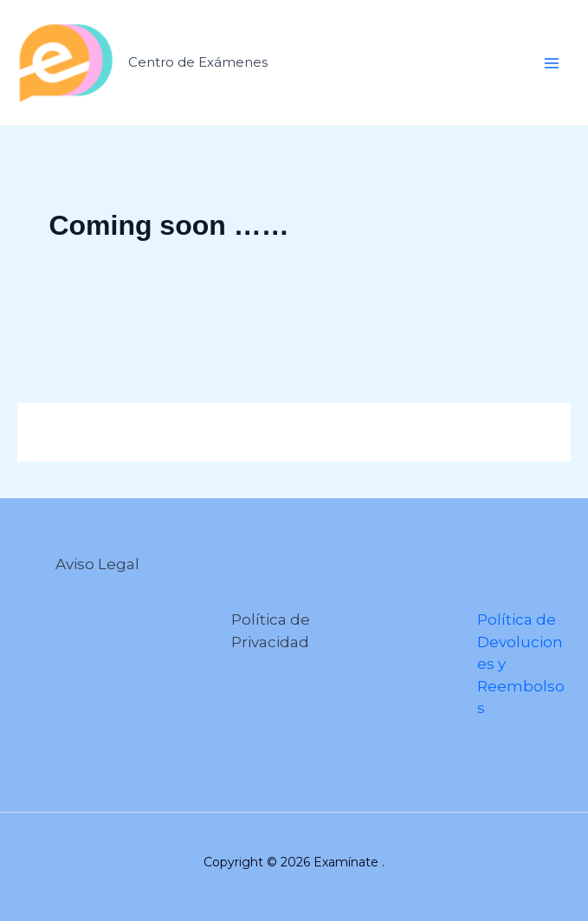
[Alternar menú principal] (552, 63)
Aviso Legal (97, 564)
